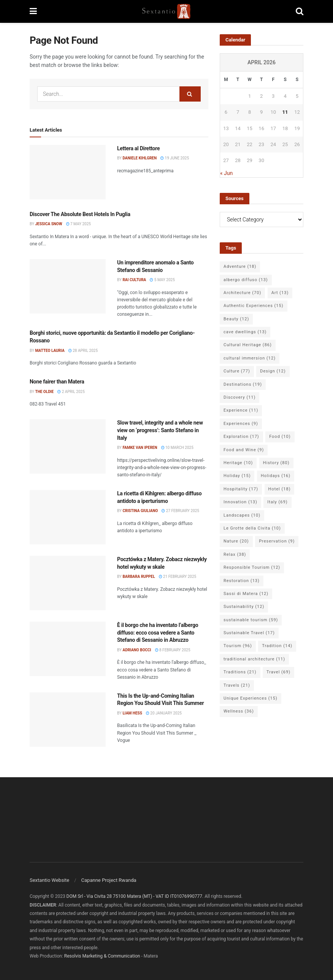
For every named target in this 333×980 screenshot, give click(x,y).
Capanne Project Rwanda (109, 880)
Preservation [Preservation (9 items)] (277, 541)
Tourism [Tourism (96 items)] (238, 646)
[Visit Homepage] (166, 11)
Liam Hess (132, 713)
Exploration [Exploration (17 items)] (241, 437)
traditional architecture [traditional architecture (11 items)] (254, 659)
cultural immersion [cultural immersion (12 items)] (250, 358)
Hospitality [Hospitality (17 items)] (241, 489)
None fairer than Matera (57, 382)
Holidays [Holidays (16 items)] (276, 476)
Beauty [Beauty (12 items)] (236, 319)
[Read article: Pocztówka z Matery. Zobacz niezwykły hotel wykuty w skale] (68, 583)
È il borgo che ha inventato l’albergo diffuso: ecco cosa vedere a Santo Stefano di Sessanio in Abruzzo (158, 632)
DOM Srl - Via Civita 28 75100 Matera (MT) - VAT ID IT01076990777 (134, 896)
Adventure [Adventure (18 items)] (240, 266)
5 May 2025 (162, 280)
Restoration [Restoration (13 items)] (242, 581)
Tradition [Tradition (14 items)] (277, 646)
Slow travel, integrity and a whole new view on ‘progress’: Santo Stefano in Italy (160, 430)
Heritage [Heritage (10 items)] (238, 463)
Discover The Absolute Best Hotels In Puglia (80, 214)
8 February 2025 (173, 650)
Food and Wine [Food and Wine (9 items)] (244, 450)
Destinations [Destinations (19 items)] (243, 384)
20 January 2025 (164, 713)
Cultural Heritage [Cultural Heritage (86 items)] (248, 345)
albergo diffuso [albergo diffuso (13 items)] (246, 280)
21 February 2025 (178, 577)
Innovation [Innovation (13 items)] (240, 502)
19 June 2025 (175, 158)
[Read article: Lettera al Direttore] (68, 172)
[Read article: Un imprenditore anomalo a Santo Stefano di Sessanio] (68, 286)
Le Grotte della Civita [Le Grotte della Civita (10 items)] (252, 528)
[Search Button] (300, 11)
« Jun (226, 173)
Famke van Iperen (140, 448)
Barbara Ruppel (139, 577)
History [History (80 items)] (276, 463)
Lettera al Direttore (138, 148)
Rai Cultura (134, 280)
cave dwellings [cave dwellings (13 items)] (245, 332)
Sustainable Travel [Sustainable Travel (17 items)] (249, 633)
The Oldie (44, 392)
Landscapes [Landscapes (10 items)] (242, 515)
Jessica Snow (48, 224)
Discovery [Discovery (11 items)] (239, 397)
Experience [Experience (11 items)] (241, 410)
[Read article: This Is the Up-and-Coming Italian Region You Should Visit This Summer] (68, 720)
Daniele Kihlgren (140, 158)
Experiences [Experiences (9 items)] (241, 424)
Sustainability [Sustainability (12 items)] (244, 607)
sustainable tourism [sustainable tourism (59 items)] (251, 620)
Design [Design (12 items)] (273, 371)
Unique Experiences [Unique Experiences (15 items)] (251, 698)
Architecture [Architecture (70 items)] (242, 293)
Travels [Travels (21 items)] (237, 685)
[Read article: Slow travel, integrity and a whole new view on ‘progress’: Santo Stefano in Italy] (68, 446)
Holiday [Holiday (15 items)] (237, 476)
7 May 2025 (78, 224)
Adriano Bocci (137, 650)
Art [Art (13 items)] (280, 293)
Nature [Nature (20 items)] (236, 541)
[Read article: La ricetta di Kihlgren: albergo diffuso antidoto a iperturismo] (68, 517)
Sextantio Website (49, 880)
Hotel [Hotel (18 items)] (280, 489)
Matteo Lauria (50, 351)
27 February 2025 (180, 511)
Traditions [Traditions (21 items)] (240, 672)
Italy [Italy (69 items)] (277, 502)
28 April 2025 (83, 351)
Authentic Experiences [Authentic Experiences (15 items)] (254, 306)
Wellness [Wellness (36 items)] (239, 711)
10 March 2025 (177, 448)
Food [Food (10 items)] (280, 437)
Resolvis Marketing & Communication (102, 956)
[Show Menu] (33, 11)
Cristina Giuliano (140, 511)
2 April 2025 (71, 392)
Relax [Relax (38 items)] (235, 554)
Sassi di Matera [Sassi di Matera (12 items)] (246, 594)
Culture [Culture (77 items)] (237, 371)
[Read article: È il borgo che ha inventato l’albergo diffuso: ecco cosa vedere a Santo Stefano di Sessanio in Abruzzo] (68, 649)
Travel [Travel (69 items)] (278, 672)
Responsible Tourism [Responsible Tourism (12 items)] (252, 567)
